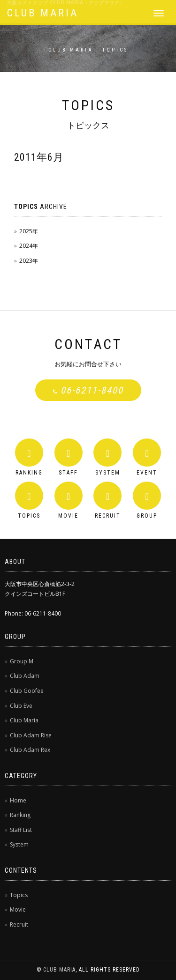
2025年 (29, 231)
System (19, 844)
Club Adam (25, 676)
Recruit (19, 924)
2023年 (29, 261)
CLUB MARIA (43, 13)
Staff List (21, 830)
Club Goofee (27, 691)
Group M (22, 661)
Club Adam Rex (30, 750)
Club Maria (24, 720)
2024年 (29, 246)
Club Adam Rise (31, 735)
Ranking (20, 815)
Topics (19, 895)
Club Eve (21, 706)
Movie (18, 909)
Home (18, 800)
